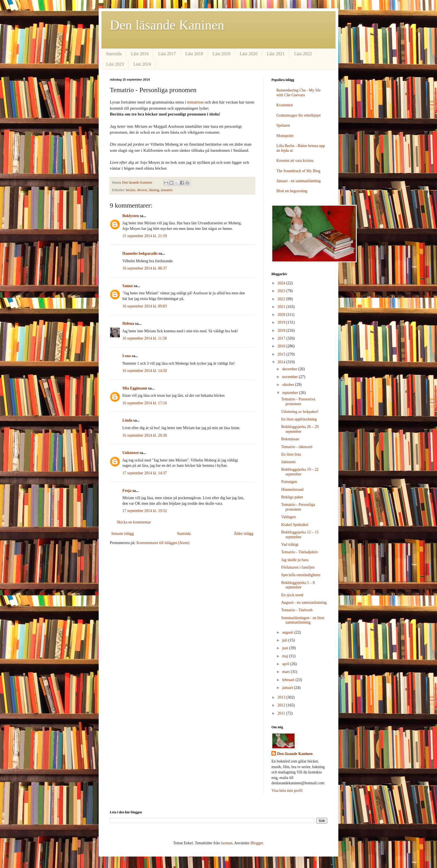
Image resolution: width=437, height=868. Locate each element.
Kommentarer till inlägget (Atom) (163, 543)
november (290, 377)
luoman (227, 843)
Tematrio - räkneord (297, 447)
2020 (282, 315)
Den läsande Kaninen (167, 25)
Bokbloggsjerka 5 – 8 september (298, 585)
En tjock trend (292, 595)
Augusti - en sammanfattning (304, 603)
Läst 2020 (249, 54)
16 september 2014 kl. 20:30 (145, 435)
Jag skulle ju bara (295, 560)
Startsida (114, 54)
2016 (282, 346)
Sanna (128, 286)
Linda (127, 420)
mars (286, 672)
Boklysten (131, 216)
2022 (282, 299)
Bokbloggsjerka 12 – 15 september (300, 535)
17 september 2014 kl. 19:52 (145, 511)
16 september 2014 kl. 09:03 (145, 306)
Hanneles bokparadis (140, 253)
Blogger (257, 843)
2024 (282, 283)
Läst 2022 (303, 54)
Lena (127, 356)
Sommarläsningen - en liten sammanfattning (303, 620)
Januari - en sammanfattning (299, 181)
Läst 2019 (222, 54)
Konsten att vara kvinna (295, 161)
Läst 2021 (276, 54)
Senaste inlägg (122, 534)
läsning (154, 190)
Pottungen (289, 482)
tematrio (167, 190)
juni (286, 648)
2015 (282, 354)
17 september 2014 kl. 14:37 (145, 473)
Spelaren (283, 125)
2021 (282, 307)
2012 (282, 705)
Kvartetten (285, 105)
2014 (282, 362)
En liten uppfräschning (299, 419)
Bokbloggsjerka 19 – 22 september (300, 472)
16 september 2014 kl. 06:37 (145, 268)
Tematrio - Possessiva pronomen (298, 401)
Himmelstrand (292, 490)
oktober (288, 385)
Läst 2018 (194, 54)
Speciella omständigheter (301, 575)
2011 (282, 713)
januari (288, 688)
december (290, 369)
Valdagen (288, 517)
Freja (127, 491)
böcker (131, 190)
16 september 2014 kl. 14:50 (145, 371)
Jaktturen (288, 462)
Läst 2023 (115, 64)
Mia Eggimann (135, 388)
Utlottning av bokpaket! (300, 412)
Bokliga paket (292, 497)
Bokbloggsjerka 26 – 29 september (300, 429)
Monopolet (285, 136)
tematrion (195, 102)
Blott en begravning (292, 191)
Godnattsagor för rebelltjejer (299, 115)
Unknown (130, 453)
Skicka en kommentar (134, 522)
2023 (282, 291)
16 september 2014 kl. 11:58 (145, 338)
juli (285, 640)
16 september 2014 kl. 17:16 (145, 403)
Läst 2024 (142, 64)
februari (289, 680)
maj (286, 656)
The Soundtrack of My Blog (298, 171)
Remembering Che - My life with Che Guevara (299, 93)
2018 (282, 330)
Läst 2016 (140, 54)
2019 (282, 322)
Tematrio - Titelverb (297, 610)
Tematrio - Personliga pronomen (298, 507)
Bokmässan (290, 439)
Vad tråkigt (290, 544)
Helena (128, 324)
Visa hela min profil (287, 791)
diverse (142, 190)
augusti (288, 632)
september (291, 393)
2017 (282, 338)
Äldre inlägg (244, 534)
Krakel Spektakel (295, 525)
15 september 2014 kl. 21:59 (145, 236)
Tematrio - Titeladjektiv (300, 552)
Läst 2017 (167, 54)
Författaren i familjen (298, 567)
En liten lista (291, 454)
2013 (282, 697)
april (286, 664)
